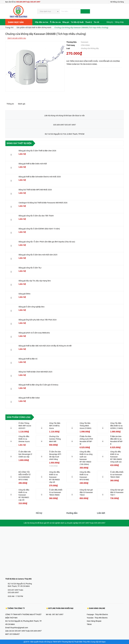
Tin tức (96, 22)
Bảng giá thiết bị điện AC (28, 359)
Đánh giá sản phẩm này (17, 38)
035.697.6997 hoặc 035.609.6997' (28, 631)
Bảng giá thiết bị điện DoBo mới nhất (33, 164)
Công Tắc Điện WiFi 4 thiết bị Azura (55, 426)
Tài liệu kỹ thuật (77, 22)
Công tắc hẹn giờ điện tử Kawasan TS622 (86, 492)
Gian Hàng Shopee (94, 621)
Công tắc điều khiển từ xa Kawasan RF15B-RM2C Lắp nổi (24, 495)
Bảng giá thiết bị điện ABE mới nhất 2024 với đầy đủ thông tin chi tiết (45, 346)
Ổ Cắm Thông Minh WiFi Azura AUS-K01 (25, 426)
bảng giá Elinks (25, 294)
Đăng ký (110, 22)
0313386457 (15, 634)
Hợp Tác (38, 29)
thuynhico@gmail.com (19, 628)
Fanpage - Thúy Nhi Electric (97, 614)
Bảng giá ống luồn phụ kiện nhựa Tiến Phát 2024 (38, 320)
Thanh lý (89, 22)
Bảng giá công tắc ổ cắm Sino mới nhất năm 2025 (38, 255)
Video (45, 29)
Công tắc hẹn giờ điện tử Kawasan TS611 (117, 492)
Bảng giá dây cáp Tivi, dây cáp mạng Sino (35, 281)
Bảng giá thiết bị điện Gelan (29, 398)
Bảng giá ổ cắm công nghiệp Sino (32, 307)
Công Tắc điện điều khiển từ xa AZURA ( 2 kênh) (117, 426)
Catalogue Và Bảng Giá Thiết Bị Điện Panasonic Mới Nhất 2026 (43, 203)
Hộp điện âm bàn (42, 22)
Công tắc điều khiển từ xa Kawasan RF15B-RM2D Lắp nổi (54, 477)
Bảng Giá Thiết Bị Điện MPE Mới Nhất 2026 (35, 190)
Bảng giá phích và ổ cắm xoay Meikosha (34, 333)
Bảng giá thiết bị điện (19, 143)
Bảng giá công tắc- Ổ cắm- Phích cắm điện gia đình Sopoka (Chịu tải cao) (47, 242)
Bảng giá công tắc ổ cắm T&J (30, 268)
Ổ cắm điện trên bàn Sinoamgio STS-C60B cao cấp (26, 454)
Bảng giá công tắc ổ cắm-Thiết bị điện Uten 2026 (37, 151)
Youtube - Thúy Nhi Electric (97, 618)
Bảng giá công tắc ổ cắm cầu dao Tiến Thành (36, 216)
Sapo (104, 642)
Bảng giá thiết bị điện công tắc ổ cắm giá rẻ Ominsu (38, 385)
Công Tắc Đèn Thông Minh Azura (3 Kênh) (85, 426)
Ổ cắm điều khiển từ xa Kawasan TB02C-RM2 (117, 475)
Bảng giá (66, 22)
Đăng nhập (119, 22)
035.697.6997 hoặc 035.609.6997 (15, 591)
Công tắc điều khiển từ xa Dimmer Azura (24, 439)
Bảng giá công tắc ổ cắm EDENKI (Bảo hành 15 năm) (39, 229)
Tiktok (89, 624)
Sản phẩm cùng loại (19, 417)
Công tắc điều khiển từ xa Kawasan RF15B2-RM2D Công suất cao (116, 457)
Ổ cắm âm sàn (55, 22)
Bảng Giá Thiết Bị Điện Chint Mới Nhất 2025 (35, 372)
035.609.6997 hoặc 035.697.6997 (28, 2)
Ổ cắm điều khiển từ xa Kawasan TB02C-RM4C (56, 492)
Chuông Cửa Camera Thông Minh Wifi (55, 439)
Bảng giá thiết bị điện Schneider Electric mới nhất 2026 (40, 177)
